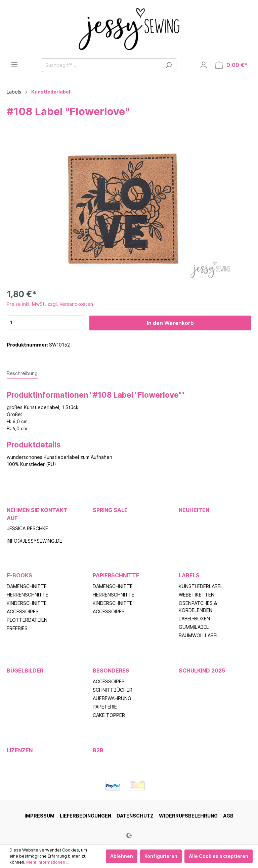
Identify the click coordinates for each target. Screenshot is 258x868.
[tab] (22, 373)
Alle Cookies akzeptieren (219, 856)
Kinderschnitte (27, 603)
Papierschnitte (116, 575)
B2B (98, 750)
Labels (189, 575)
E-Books (19, 575)
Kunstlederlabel (201, 586)
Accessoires (23, 611)
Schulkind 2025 (202, 671)
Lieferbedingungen (85, 816)
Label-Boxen (194, 619)
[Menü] (14, 65)
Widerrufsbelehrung (188, 816)
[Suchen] (168, 65)
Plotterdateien (27, 620)
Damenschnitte (27, 586)
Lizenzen (20, 750)
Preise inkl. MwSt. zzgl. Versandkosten (50, 304)
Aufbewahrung (112, 698)
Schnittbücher (113, 690)
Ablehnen (122, 856)
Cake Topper (109, 715)
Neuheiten (194, 510)
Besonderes (111, 671)
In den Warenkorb (170, 323)
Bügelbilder (25, 671)
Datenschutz (135, 816)
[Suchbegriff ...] (101, 65)
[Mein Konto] (204, 65)
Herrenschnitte (28, 595)
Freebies (17, 628)
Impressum (39, 816)
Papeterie (105, 707)
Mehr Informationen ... (48, 862)
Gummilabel (194, 627)
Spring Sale (110, 510)
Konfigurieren (161, 856)
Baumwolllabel (199, 635)
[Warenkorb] (231, 65)
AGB (228, 816)
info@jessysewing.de (34, 541)
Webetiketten (197, 595)
